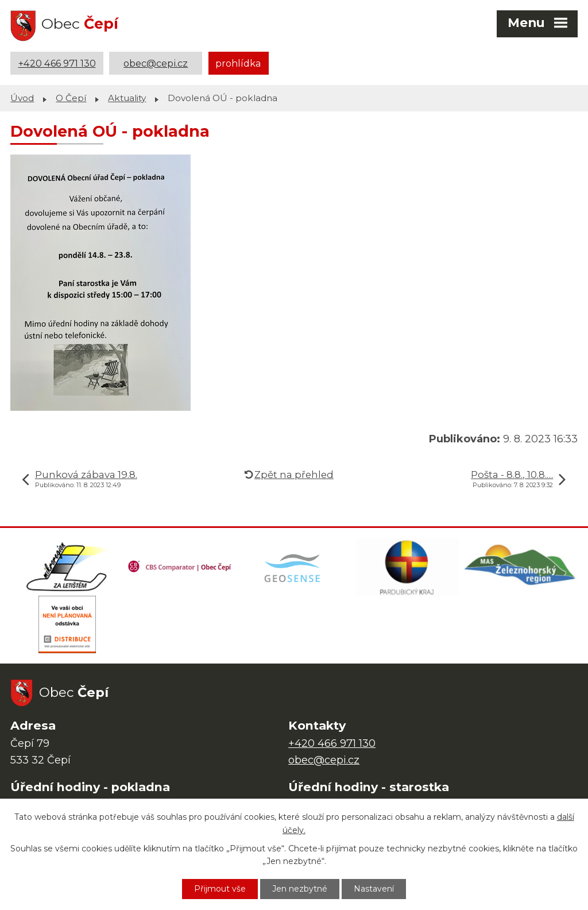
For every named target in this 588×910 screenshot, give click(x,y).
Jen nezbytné (300, 889)
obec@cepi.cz (156, 63)
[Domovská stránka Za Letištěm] (67, 567)
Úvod (22, 98)
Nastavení (374, 889)
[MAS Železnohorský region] (521, 567)
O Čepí (71, 98)
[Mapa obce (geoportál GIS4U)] (294, 567)
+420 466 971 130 (57, 63)
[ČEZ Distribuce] (67, 624)
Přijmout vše (220, 889)
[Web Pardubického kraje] (408, 567)
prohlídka (238, 63)
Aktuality (127, 98)
